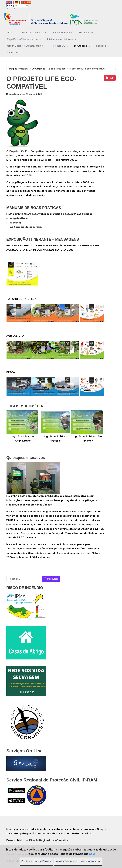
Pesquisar (51, 579)
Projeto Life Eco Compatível (27, 151)
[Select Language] (17, 5)
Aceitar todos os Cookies (37, 861)
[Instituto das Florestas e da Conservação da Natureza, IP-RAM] (56, 19)
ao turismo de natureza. (26, 227)
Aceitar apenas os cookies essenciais (78, 861)
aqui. (92, 854)
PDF (110, 78)
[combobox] (24, 579)
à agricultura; (19, 218)
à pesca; (15, 223)
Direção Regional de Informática (49, 840)
